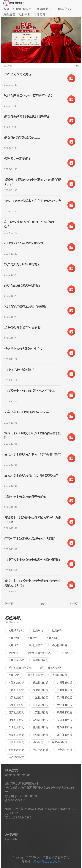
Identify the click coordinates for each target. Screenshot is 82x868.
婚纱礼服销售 (59, 645)
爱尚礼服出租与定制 (20, 668)
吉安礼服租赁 (40, 712)
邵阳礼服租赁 (16, 735)
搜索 (77, 66)
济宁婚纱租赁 (64, 750)
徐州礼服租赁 (59, 675)
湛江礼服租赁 (16, 712)
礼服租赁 (14, 675)
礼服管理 (64, 653)
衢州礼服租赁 (40, 735)
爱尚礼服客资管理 (51, 668)
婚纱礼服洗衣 (35, 645)
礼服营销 (14, 638)
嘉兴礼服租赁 (35, 675)
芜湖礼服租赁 (64, 727)
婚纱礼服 (14, 653)
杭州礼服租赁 (16, 705)
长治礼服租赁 (40, 683)
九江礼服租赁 (64, 735)
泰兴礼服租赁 (64, 712)
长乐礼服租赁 (40, 705)
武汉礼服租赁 (64, 705)
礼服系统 (38, 630)
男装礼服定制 (40, 660)
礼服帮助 (52, 638)
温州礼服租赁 (40, 720)
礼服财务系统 (16, 660)
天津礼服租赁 (64, 697)
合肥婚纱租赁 (59, 742)
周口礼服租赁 (64, 720)
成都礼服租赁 (40, 690)
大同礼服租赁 (64, 683)
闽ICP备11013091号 (47, 862)
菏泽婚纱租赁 (16, 757)
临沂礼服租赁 (16, 697)
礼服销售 (33, 638)
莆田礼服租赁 (64, 690)
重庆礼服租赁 (16, 690)
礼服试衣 (14, 645)
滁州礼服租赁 (40, 727)
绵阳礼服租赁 (16, 742)
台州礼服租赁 (16, 720)
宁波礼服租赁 (40, 697)
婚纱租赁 (38, 742)
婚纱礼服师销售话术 (39, 653)
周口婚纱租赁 (40, 750)
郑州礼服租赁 (16, 727)
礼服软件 (57, 630)
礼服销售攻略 (16, 630)
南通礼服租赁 (16, 683)
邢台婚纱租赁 (16, 750)
